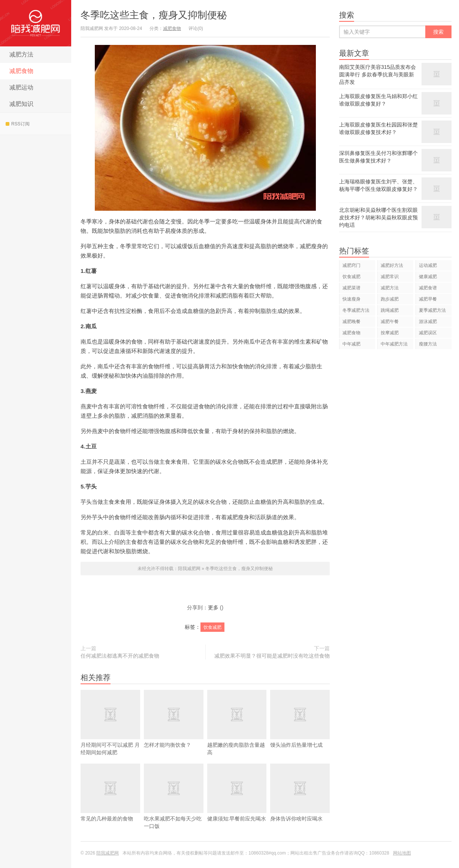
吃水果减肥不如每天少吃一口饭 (174, 807)
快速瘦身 (351, 299)
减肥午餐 (390, 322)
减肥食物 (21, 71)
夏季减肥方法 (432, 310)
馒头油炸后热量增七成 (300, 730)
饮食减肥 (212, 627)
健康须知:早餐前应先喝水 (237, 804)
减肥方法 (21, 54)
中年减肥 (351, 344)
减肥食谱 (428, 288)
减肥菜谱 (351, 288)
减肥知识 (21, 104)
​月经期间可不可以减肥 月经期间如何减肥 (110, 734)
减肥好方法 (392, 265)
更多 (213, 607)
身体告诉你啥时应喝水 (300, 804)
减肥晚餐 (351, 322)
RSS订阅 (18, 124)
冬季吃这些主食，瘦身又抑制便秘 (154, 15)
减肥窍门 (351, 265)
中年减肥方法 (394, 344)
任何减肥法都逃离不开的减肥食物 (120, 656)
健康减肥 (428, 277)
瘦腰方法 (428, 344)
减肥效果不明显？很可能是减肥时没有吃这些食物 (272, 656)
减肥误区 (428, 333)
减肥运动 (21, 87)
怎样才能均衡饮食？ (174, 730)
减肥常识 (390, 277)
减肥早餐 (428, 299)
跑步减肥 (390, 299)
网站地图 (402, 853)
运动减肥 (428, 265)
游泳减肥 (428, 322)
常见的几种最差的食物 (110, 804)
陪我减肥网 (36, 23)
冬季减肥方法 (356, 310)
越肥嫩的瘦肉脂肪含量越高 (237, 734)
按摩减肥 (390, 333)
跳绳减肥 (390, 310)
